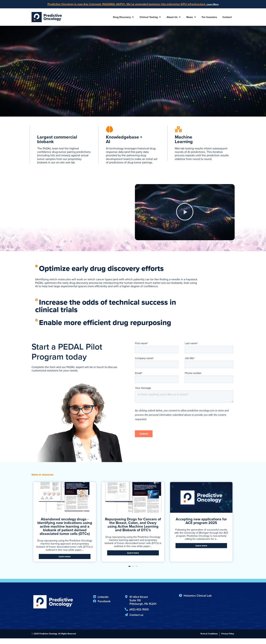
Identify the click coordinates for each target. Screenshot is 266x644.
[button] (185, 214)
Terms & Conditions (209, 639)
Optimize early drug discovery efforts (110, 270)
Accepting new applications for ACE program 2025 (201, 526)
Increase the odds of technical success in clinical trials (115, 309)
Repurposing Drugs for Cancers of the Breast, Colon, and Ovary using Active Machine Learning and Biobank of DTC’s (133, 530)
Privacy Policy (228, 639)
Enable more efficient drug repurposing (114, 327)
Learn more (65, 562)
